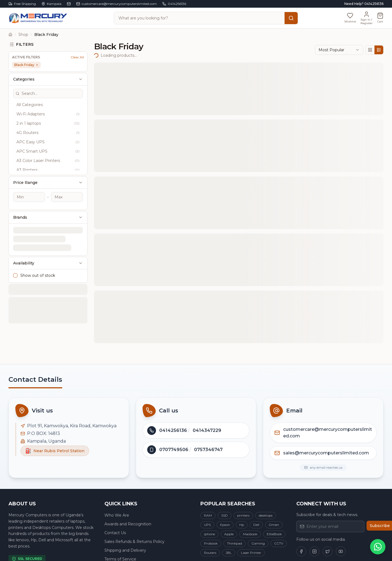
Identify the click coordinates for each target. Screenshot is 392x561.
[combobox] (339, 50)
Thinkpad (235, 543)
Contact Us (115, 533)
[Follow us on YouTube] (341, 551)
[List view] (379, 50)
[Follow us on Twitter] (328, 551)
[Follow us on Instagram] (314, 551)
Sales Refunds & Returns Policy (134, 542)
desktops (266, 515)
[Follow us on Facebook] (301, 551)
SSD (225, 515)
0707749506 (174, 450)
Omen (274, 525)
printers (243, 515)
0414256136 (173, 430)
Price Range (48, 161)
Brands (48, 196)
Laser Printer (251, 553)
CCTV (279, 543)
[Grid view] (370, 50)
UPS (207, 525)
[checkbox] (15, 254)
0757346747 (208, 450)
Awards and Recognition (128, 524)
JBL (229, 553)
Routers (210, 553)
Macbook (250, 534)
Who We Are (117, 515)
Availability (48, 242)
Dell (256, 525)
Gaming (258, 543)
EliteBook (274, 534)
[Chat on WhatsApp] (378, 547)
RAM (208, 515)
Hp (242, 525)
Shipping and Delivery (125, 550)
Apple (229, 534)
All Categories (30, 83)
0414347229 (207, 430)
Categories (48, 58)
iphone (209, 534)
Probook (211, 543)
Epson (225, 525)
